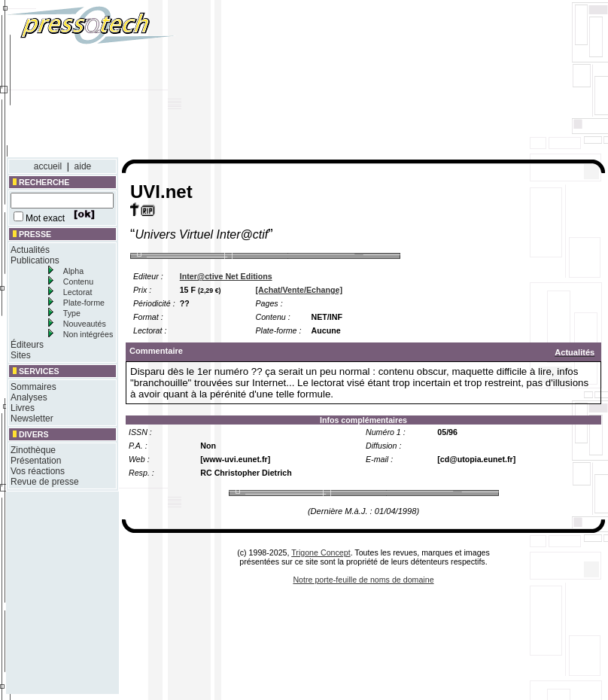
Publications (35, 260)
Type (72, 313)
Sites (21, 355)
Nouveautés (85, 324)
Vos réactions (38, 471)
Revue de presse (45, 482)
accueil (48, 166)
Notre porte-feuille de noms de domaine (363, 580)
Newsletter (32, 418)
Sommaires (33, 387)
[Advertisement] (454, 81)
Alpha (73, 271)
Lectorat (78, 292)
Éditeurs (27, 345)
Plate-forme (84, 303)
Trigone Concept (321, 552)
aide (83, 166)
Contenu (78, 282)
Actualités (30, 250)
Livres (23, 408)
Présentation (36, 461)
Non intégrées (88, 334)
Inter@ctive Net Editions (226, 276)
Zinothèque (33, 450)
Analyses (29, 397)
